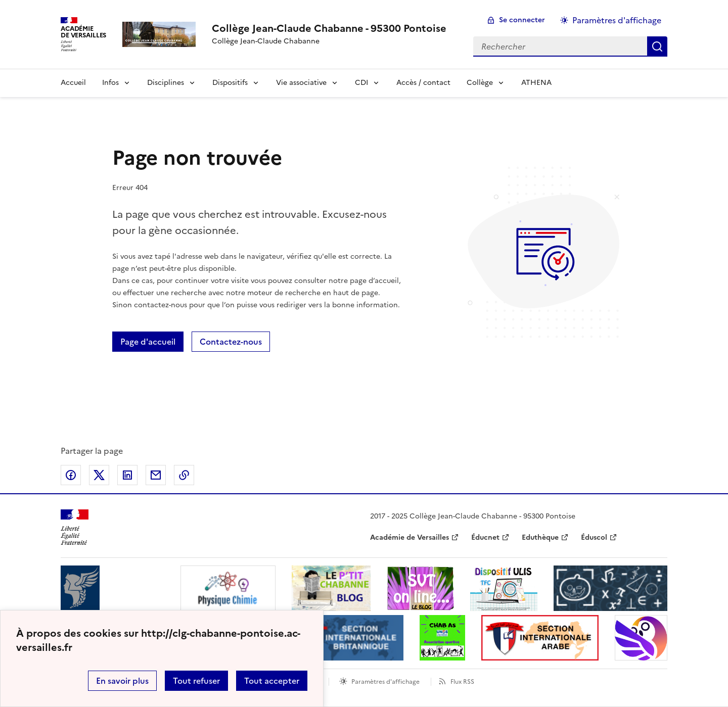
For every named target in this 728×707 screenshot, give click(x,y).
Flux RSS (462, 682)
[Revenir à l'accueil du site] (75, 527)
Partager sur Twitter (99, 475)
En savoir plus (122, 681)
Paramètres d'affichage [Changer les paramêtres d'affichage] (617, 20)
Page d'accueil (148, 342)
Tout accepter (272, 681)
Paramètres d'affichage (385, 682)
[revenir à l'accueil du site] (329, 28)
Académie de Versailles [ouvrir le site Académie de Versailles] (409, 537)
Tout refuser (196, 681)
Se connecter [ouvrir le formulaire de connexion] (522, 20)
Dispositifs (230, 83)
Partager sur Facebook (71, 475)
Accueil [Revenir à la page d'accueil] (73, 83)
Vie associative (301, 83)
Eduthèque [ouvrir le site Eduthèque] (540, 537)
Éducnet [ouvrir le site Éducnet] (485, 537)
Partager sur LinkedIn (127, 475)
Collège (480, 83)
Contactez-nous (231, 342)
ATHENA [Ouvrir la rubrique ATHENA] (536, 83)
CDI (361, 83)
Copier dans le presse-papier (184, 475)
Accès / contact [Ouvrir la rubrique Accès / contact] (423, 83)
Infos (110, 83)
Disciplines (166, 83)
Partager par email (156, 475)
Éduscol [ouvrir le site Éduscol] (594, 537)
